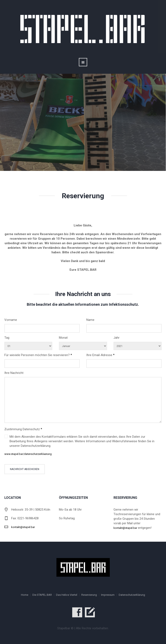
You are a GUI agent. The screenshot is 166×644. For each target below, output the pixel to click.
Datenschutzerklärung (132, 595)
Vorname (11, 320)
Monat (63, 338)
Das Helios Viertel (67, 595)
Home (25, 595)
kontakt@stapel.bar (23, 527)
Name (90, 320)
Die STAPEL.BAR (42, 595)
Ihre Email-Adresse (100, 355)
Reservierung (89, 595)
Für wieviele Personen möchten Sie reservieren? (38, 355)
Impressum (108, 595)
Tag (7, 338)
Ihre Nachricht (14, 373)
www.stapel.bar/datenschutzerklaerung (28, 454)
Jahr (117, 338)
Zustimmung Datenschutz (23, 429)
